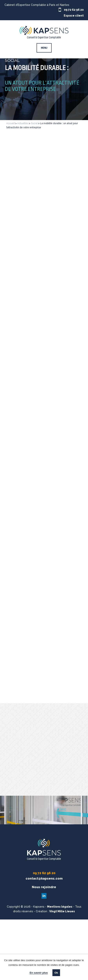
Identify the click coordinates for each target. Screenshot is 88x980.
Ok (56, 973)
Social (34, 123)
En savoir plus (39, 973)
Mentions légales (60, 907)
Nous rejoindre (44, 887)
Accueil (10, 123)
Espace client (74, 16)
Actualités (23, 123)
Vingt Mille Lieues (62, 911)
